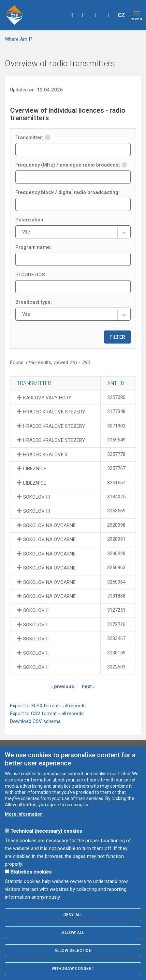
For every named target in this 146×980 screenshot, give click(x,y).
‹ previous (63, 686)
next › (88, 686)
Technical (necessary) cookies (46, 831)
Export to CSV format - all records (47, 714)
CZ (121, 15)
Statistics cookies (31, 872)
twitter (83, 15)
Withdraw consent (73, 969)
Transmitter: (33, 137)
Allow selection (73, 951)
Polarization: (30, 220)
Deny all (73, 915)
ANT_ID (116, 383)
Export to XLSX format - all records (48, 706)
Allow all (73, 933)
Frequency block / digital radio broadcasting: (67, 192)
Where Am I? (19, 39)
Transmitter (34, 383)
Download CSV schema (35, 721)
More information (24, 814)
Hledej (108, 15)
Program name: (33, 247)
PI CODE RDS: (31, 275)
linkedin (95, 15)
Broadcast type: (34, 302)
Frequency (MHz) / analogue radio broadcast (71, 165)
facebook (72, 15)
